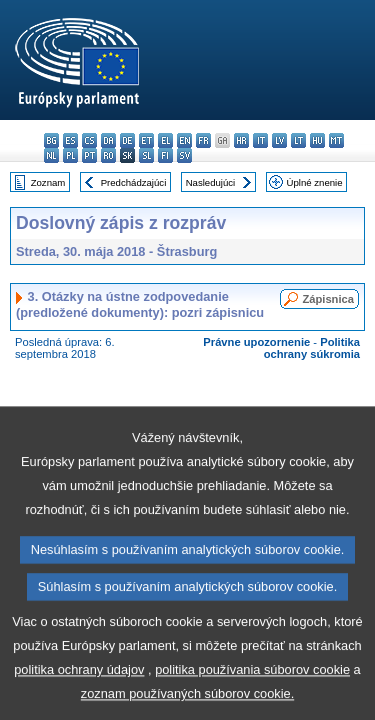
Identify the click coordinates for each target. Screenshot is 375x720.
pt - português (89, 155)
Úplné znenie (315, 182)
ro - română (108, 155)
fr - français (203, 140)
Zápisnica (328, 299)
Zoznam (48, 182)
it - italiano (260, 140)
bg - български (51, 140)
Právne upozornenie (256, 342)
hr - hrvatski (241, 140)
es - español (70, 140)
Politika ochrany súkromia (312, 348)
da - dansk (108, 140)
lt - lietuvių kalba (298, 140)
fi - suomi (165, 155)
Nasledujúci (211, 182)
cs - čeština (89, 140)
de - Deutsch (127, 140)
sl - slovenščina (146, 155)
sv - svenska (184, 155)
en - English (184, 140)
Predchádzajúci (134, 182)
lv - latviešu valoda (279, 140)
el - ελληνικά (165, 140)
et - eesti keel (146, 140)
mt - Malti (336, 140)
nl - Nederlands (51, 155)
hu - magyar (317, 140)
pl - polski (70, 155)
